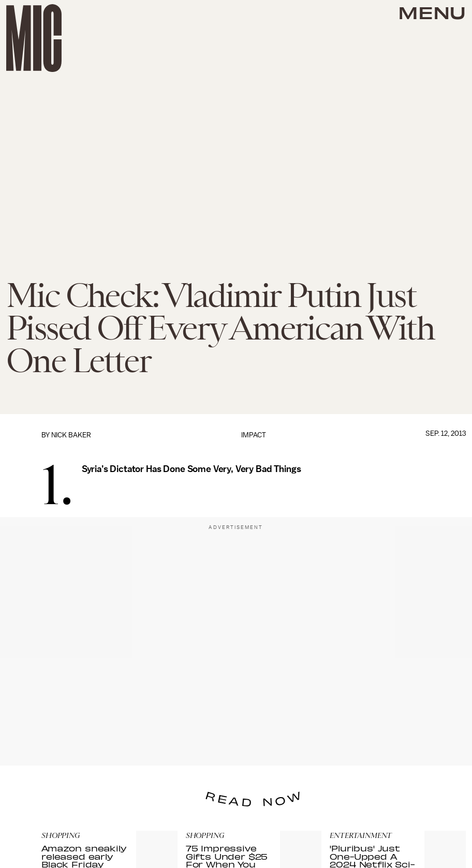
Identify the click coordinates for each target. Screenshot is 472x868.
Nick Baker (71, 435)
